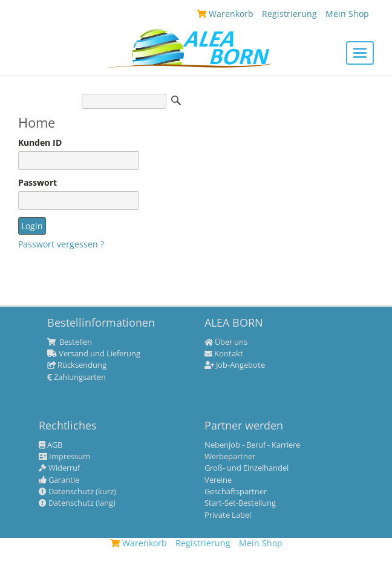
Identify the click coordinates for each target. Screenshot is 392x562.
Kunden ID (40, 143)
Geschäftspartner (236, 492)
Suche (176, 100)
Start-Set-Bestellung (240, 503)
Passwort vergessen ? (61, 244)
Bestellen (70, 342)
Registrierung (203, 543)
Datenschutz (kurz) (77, 492)
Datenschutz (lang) (77, 503)
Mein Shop (261, 543)
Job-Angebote (235, 365)
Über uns (226, 342)
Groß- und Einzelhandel (247, 468)
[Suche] (124, 101)
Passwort (38, 183)
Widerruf (59, 468)
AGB (51, 445)
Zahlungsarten (77, 377)
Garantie (59, 480)
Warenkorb (139, 543)
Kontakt (224, 354)
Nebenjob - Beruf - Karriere (252, 445)
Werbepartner (230, 457)
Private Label (228, 515)
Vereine (218, 480)
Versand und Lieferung (94, 354)
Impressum (64, 457)
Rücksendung (77, 365)
